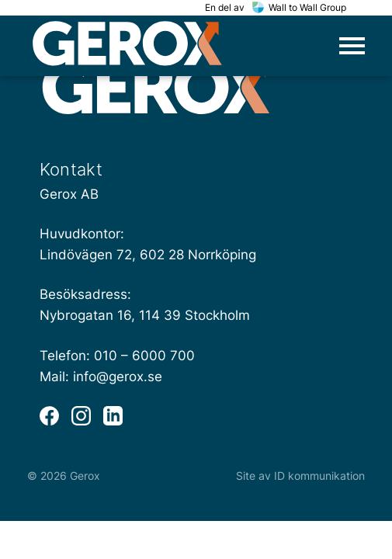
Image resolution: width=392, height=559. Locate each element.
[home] (127, 46)
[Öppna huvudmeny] (352, 46)
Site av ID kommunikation (300, 476)
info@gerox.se (118, 377)
